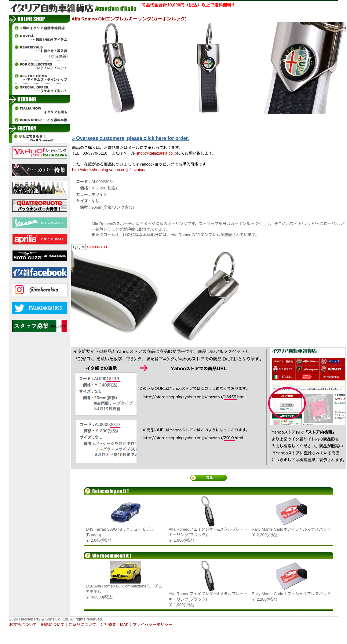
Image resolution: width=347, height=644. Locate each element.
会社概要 (108, 625)
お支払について (23, 625)
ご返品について (82, 625)
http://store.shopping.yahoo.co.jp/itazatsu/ (109, 170)
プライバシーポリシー (152, 625)
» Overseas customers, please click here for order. (130, 138)
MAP (124, 625)
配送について (53, 625)
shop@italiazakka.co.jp (157, 153)
